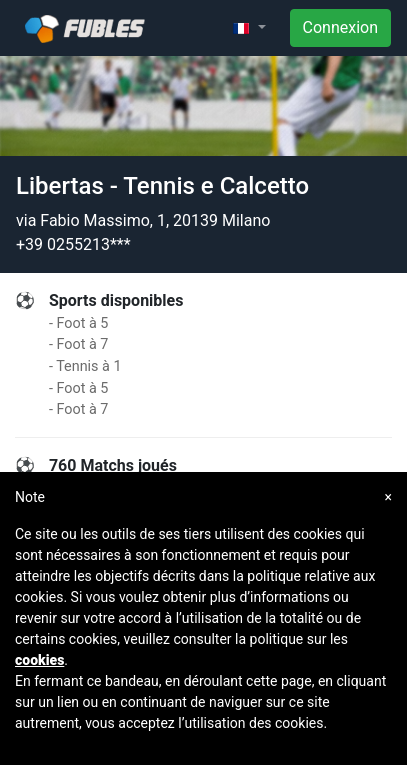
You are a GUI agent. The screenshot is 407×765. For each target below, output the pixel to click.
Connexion (340, 27)
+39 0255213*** (73, 244)
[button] (249, 28)
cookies (39, 660)
